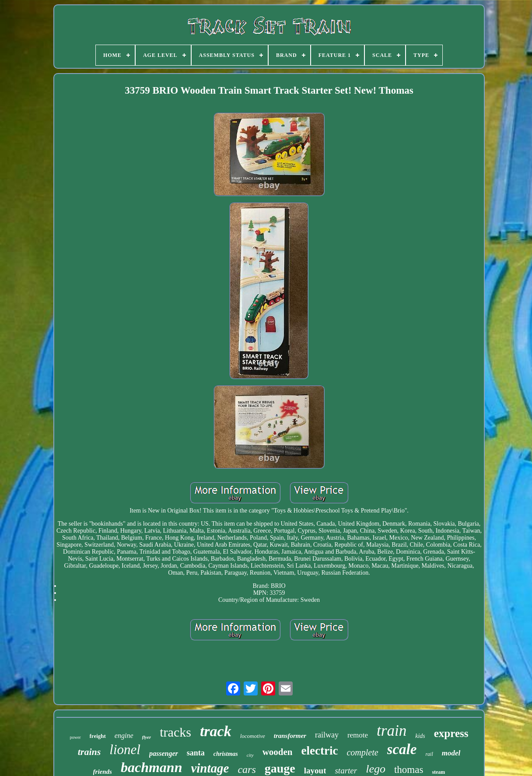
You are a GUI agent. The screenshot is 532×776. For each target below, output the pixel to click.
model (451, 753)
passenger (164, 753)
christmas (226, 754)
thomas (409, 770)
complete (362, 752)
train (392, 731)
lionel (125, 750)
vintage (210, 768)
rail (429, 754)
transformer (290, 736)
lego (376, 769)
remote (358, 735)
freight (98, 736)
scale (402, 749)
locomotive (253, 736)
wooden (278, 752)
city (250, 755)
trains (89, 752)
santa (196, 753)
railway (327, 735)
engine (124, 736)
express (451, 733)
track (216, 731)
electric (319, 751)
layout (315, 771)
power (75, 737)
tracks (175, 732)
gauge (280, 768)
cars (247, 769)
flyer (147, 737)
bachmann (151, 767)
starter (346, 771)
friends (103, 772)
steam (438, 772)
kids (420, 736)
